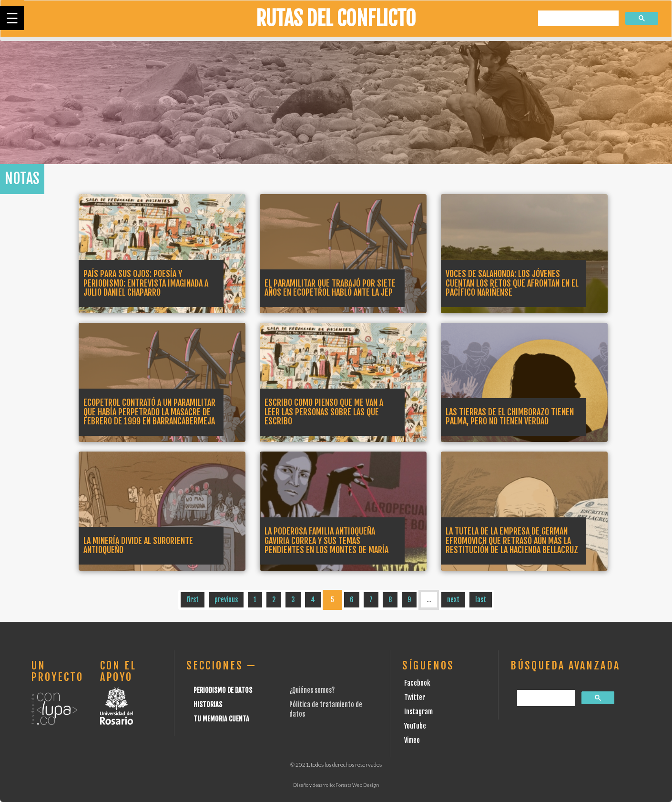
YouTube (415, 726)
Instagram (418, 712)
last (481, 600)
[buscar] (577, 19)
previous (226, 600)
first (193, 600)
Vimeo (412, 740)
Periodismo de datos (223, 690)
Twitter (415, 697)
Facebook (417, 683)
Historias (208, 704)
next (453, 600)
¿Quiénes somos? (312, 690)
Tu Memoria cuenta (221, 719)
